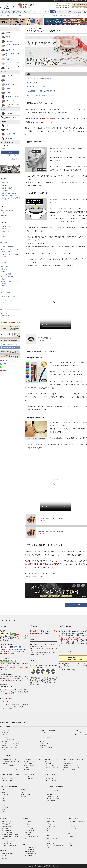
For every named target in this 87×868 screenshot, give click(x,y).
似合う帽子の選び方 (7, 188)
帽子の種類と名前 (6, 824)
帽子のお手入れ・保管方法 (9, 193)
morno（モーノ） (49, 764)
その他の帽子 (9, 113)
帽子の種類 (5, 185)
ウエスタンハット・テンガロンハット (12, 50)
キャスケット (9, 80)
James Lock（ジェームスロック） (10, 770)
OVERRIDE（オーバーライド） (52, 759)
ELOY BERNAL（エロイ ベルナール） (11, 761)
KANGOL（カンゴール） (30, 772)
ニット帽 (8, 88)
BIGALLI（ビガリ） (6, 764)
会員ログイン (5, 313)
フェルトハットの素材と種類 (9, 845)
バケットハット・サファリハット (12, 59)
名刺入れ (4, 803)
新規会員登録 (5, 316)
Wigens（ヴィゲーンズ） (8, 781)
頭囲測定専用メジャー (8, 252)
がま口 (3, 799)
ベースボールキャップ (12, 84)
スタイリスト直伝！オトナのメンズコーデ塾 (11, 282)
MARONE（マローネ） (29, 761)
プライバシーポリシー (8, 300)
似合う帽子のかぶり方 (8, 191)
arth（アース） (48, 761)
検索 (54, 12)
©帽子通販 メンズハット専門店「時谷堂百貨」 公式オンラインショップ (44, 867)
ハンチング (14, 15)
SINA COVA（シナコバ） (51, 781)
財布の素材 (5, 213)
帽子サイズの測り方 (33, 82)
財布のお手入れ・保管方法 (9, 210)
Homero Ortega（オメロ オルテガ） (10, 759)
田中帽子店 (26, 770)
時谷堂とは (5, 269)
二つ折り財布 (5, 795)
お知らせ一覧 (5, 303)
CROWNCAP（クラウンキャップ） (72, 768)
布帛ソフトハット (10, 37)
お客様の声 (5, 271)
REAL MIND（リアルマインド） (55, 798)
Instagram (5, 360)
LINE (4, 367)
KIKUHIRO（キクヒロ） (53, 794)
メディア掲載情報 (6, 274)
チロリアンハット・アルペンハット (12, 54)
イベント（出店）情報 (8, 276)
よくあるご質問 (76, 15)
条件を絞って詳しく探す (13, 155)
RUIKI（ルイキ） (51, 801)
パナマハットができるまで (8, 843)
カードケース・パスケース (8, 807)
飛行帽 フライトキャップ (12, 97)
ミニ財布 (4, 797)
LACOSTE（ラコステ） (29, 766)
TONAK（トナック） (68, 764)
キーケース (4, 805)
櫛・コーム (9, 138)
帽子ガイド (55, 15)
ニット (41, 739)
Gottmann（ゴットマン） (8, 778)
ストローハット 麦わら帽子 (12, 45)
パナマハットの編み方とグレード (10, 841)
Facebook (72, 839)
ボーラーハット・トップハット (12, 68)
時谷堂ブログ (5, 279)
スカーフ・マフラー (11, 134)
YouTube (5, 370)
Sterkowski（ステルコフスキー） (71, 766)
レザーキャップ (10, 101)
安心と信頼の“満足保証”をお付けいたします (41, 95)
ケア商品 (4, 812)
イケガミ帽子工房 (49, 778)
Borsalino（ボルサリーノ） (8, 768)
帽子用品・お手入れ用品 (12, 118)
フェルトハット (10, 41)
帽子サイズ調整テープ (45, 338)
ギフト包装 (5, 236)
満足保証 (4, 229)
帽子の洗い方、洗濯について (9, 195)
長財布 (3, 792)
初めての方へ (48, 15)
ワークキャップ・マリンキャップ (12, 105)
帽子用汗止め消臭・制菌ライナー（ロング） (51, 518)
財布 (7, 126)
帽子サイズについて (7, 183)
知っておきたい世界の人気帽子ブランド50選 (11, 199)
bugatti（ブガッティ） (50, 770)
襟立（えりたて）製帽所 (69, 770)
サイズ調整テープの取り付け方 (37, 87)
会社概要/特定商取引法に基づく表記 (11, 297)
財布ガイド (61, 15)
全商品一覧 (14, 159)
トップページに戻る (76, 605)
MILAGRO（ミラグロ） (53, 790)
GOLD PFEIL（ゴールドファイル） (56, 796)
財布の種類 (5, 215)
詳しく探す (59, 12)
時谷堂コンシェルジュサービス (10, 249)
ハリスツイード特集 (29, 850)
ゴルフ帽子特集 (28, 856)
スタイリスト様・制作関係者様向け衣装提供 (11, 255)
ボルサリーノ (21, 15)
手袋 (7, 130)
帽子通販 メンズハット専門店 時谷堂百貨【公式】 (13, 723)
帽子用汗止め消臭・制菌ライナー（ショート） (52, 531)
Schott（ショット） (28, 768)
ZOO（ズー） (50, 792)
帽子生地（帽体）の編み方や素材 (10, 835)
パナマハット (7, 15)
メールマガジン (6, 286)
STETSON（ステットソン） (9, 766)
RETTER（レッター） (29, 774)
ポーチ (3, 809)
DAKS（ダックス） (28, 764)
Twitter (4, 364)
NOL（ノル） (27, 776)
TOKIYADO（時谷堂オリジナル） (53, 768)
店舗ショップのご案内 (8, 247)
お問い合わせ (84, 15)
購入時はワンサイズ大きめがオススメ (39, 78)
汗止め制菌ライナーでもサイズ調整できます (41, 91)
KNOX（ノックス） (6, 772)
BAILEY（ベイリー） (50, 766)
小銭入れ (4, 801)
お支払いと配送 (68, 15)
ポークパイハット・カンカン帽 (12, 63)
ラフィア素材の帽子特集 (30, 854)
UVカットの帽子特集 (30, 852)
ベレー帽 (8, 93)
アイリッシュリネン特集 (30, 847)
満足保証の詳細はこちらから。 (36, 577)
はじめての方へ (6, 267)
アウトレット (4, 159)
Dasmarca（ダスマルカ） (51, 772)
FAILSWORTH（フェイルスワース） (32, 759)
